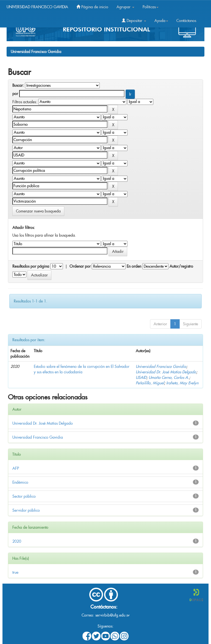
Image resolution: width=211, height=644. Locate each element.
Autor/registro (181, 266)
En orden (134, 266)
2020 (17, 541)
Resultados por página (31, 266)
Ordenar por (80, 266)
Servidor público (26, 510)
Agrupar (125, 7)
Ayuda (161, 21)
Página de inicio (92, 7)
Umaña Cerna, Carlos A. (169, 377)
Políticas (151, 7)
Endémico (20, 482)
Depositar (134, 21)
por (15, 94)
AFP (16, 468)
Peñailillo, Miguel (150, 383)
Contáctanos (186, 21)
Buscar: (18, 85)
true (15, 572)
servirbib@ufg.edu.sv (112, 615)
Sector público (24, 496)
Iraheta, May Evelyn (182, 383)
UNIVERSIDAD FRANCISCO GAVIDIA (37, 7)
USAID (141, 377)
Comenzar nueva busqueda (38, 211)
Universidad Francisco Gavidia (36, 52)
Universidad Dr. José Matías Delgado (166, 372)
